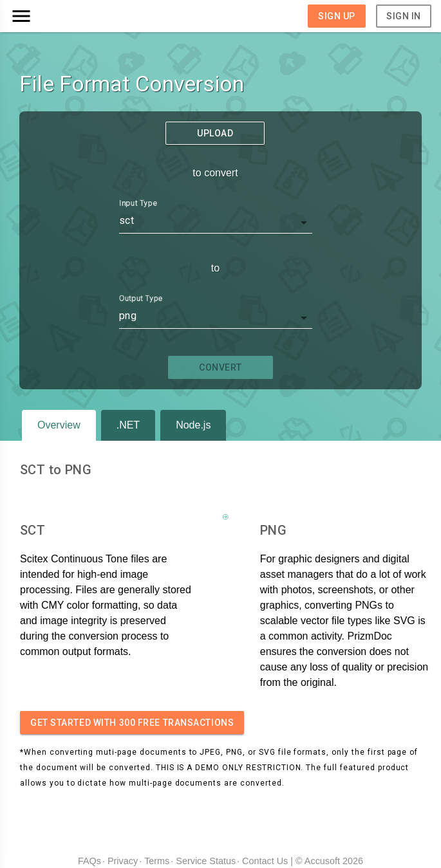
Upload (215, 133)
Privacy (123, 861)
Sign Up (337, 16)
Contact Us (265, 861)
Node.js (193, 425)
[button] (62, 16)
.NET (128, 425)
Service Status (206, 861)
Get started (132, 723)
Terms (157, 861)
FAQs (89, 861)
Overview (59, 425)
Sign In (404, 16)
